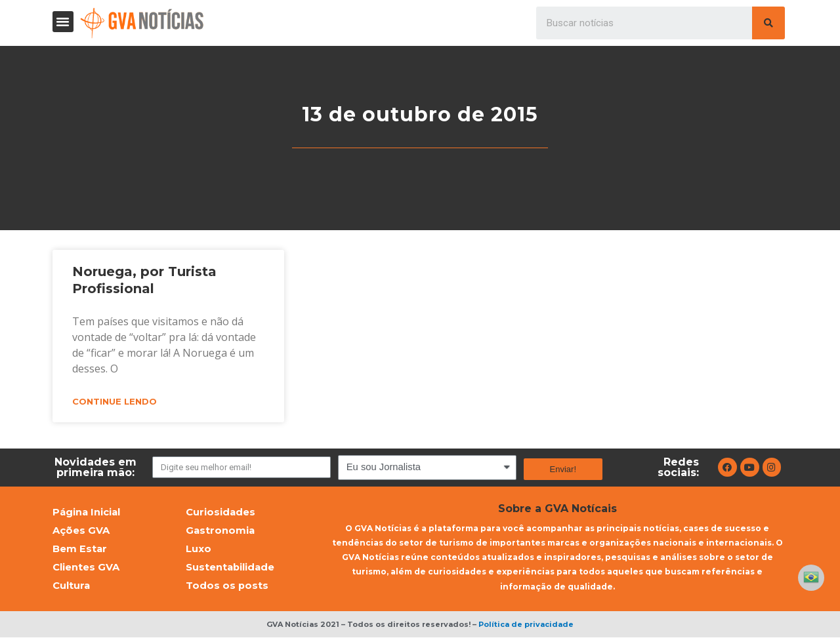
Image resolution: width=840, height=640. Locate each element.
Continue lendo (115, 402)
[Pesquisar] (768, 23)
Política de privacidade (526, 626)
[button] (63, 22)
